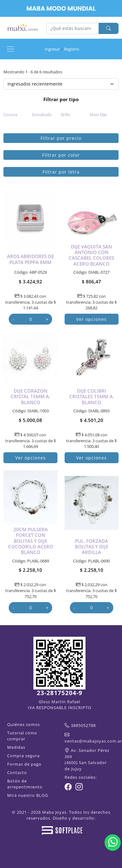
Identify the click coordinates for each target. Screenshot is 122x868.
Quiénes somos (24, 724)
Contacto (17, 772)
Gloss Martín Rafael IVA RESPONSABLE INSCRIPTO (60, 705)
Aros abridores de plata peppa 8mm (30, 259)
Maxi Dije (98, 115)
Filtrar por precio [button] (61, 138)
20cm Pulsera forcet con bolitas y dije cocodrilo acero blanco (31, 541)
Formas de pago (24, 764)
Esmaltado (42, 115)
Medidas (16, 747)
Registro (72, 49)
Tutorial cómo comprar (22, 736)
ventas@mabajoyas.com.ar (93, 741)
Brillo (66, 115)
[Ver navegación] (10, 49)
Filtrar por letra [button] (61, 172)
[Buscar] (73, 28)
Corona (10, 115)
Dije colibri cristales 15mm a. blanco (92, 397)
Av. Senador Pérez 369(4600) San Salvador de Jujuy (87, 760)
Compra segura (23, 756)
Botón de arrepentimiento (25, 784)
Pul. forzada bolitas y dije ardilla (92, 547)
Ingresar (52, 49)
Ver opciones (91, 319)
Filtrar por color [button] (61, 155)
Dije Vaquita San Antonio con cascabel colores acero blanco (91, 255)
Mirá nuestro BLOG (28, 795)
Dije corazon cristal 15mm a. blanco (30, 397)
